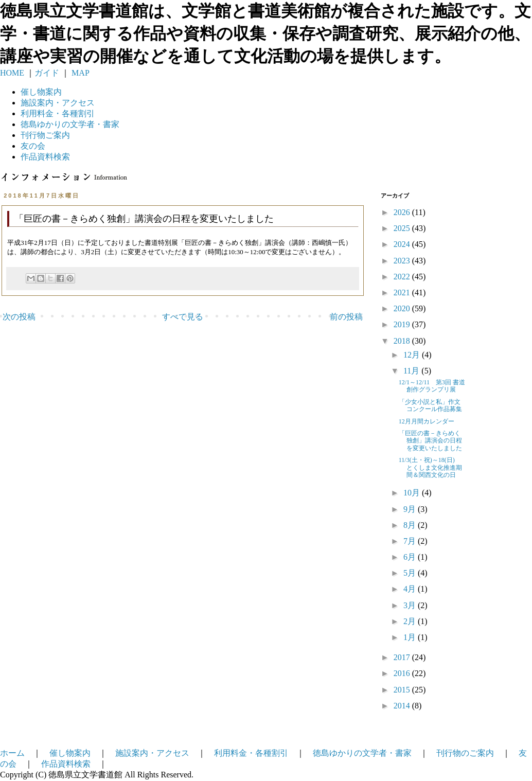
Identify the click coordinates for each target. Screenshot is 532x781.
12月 (413, 355)
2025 (403, 228)
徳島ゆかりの (70, 124)
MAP (79, 73)
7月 (411, 541)
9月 (411, 509)
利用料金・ (58, 113)
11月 (412, 371)
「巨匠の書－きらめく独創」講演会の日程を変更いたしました (430, 441)
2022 (403, 277)
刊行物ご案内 (45, 135)
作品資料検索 (45, 157)
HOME (12, 73)
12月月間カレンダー (427, 421)
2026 (403, 212)
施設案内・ (58, 103)
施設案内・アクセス (152, 753)
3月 (411, 605)
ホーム (12, 753)
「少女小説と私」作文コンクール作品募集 (430, 405)
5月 (411, 573)
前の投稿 (346, 317)
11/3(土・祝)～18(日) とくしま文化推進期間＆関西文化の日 (430, 467)
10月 (413, 493)
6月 (411, 557)
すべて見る (183, 317)
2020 (403, 308)
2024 (403, 244)
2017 (403, 657)
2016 (403, 673)
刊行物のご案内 (465, 753)
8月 (411, 525)
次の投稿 (19, 317)
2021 (403, 292)
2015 (403, 690)
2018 (403, 341)
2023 (403, 261)
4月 (411, 589)
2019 (403, 324)
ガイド (47, 73)
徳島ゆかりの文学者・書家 (362, 753)
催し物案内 (41, 92)
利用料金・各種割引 (251, 753)
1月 (411, 637)
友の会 (33, 146)
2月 (411, 621)
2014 (403, 706)
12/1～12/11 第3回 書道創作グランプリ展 (432, 386)
